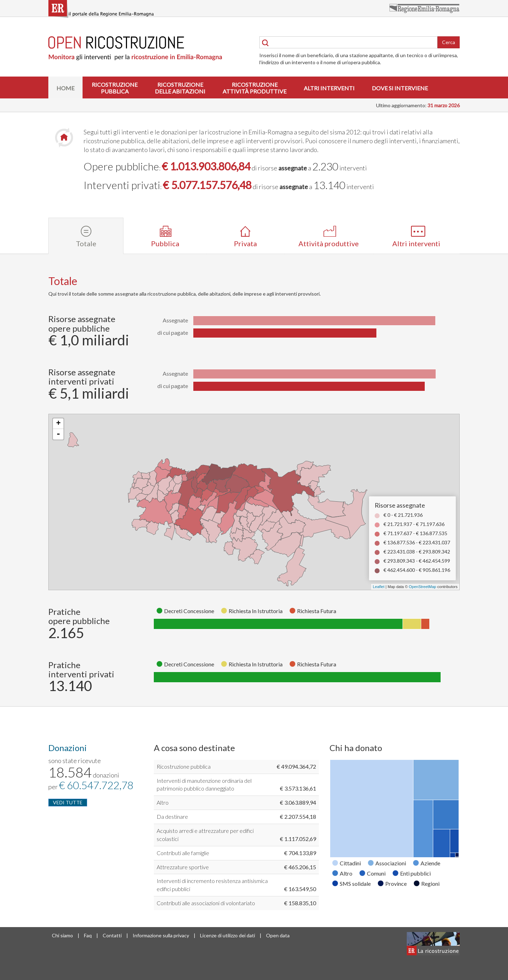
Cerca (449, 42)
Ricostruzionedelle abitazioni (180, 88)
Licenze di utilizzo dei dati (228, 935)
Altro (163, 802)
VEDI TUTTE (68, 802)
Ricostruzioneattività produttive (255, 88)
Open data (278, 935)
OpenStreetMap (423, 587)
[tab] (86, 236)
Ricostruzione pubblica (184, 766)
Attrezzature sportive (183, 867)
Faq (88, 935)
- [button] (58, 434)
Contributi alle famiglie (183, 853)
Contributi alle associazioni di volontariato (206, 903)
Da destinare (172, 816)
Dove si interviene (400, 88)
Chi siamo (62, 935)
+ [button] (58, 424)
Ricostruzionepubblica (115, 88)
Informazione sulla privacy (161, 935)
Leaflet (379, 587)
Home (65, 88)
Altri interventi (329, 88)
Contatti (112, 935)
